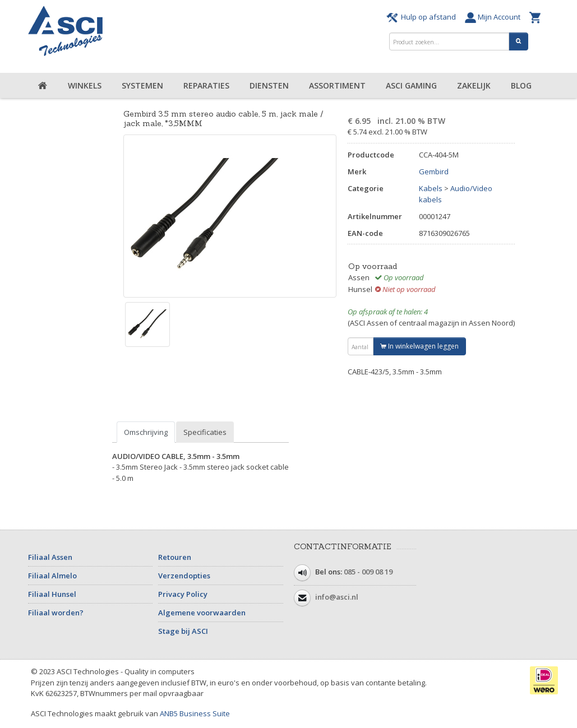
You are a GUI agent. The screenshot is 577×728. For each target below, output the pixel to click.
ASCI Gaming (411, 85)
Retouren (175, 557)
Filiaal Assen (50, 557)
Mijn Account (494, 17)
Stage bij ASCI (183, 631)
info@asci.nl (337, 597)
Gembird (434, 171)
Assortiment (337, 85)
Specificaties (205, 432)
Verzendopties (184, 576)
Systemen (142, 85)
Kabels (431, 188)
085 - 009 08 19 (368, 572)
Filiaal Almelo (52, 576)
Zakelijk (474, 85)
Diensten (269, 85)
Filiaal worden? (56, 613)
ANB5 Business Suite (195, 713)
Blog (521, 85)
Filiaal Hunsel (52, 594)
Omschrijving (146, 432)
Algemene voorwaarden (202, 613)
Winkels (85, 85)
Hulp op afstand (423, 17)
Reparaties (206, 85)
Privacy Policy (183, 594)
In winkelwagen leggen (419, 346)
